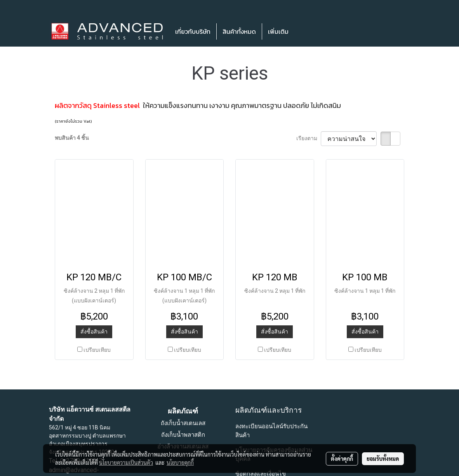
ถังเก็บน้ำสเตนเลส (183, 423)
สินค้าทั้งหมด (239, 31)
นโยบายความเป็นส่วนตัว (126, 462)
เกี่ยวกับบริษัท (193, 31)
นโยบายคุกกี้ (180, 462)
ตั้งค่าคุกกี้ (342, 459)
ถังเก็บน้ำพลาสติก (183, 435)
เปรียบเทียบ (97, 350)
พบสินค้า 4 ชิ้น (72, 138)
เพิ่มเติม (278, 31)
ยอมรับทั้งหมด (383, 459)
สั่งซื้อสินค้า (94, 332)
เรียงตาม (309, 138)
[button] (306, 31)
